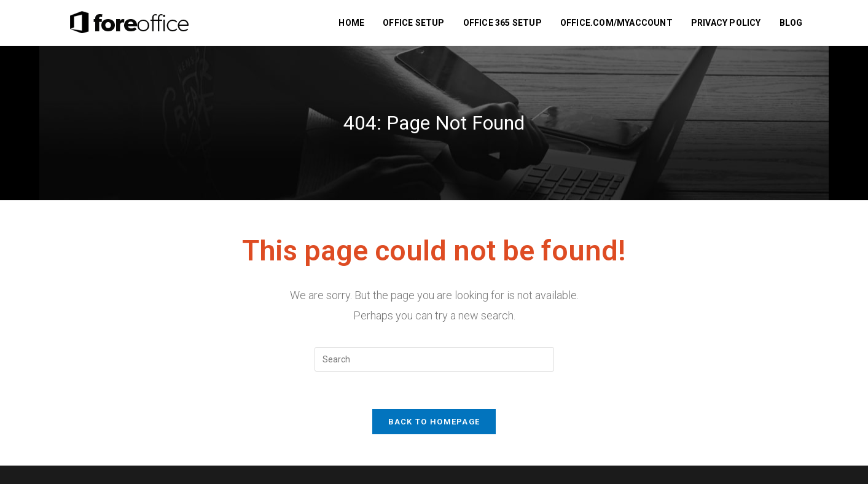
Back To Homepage (434, 422)
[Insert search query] (434, 359)
